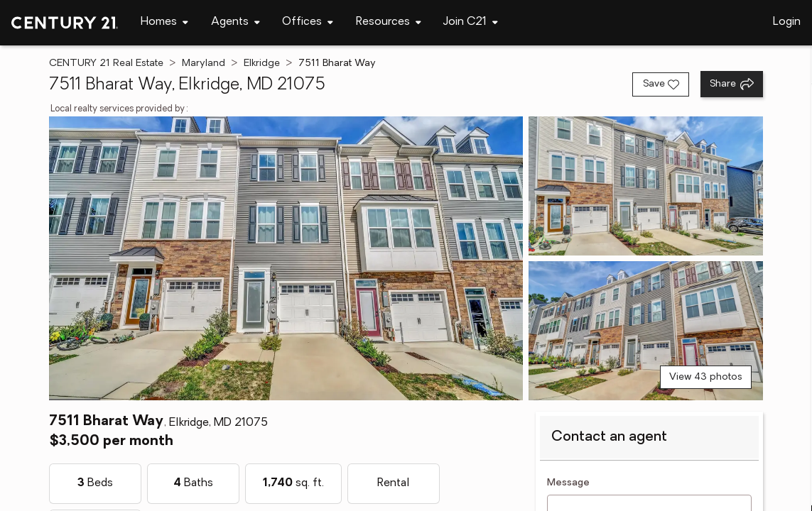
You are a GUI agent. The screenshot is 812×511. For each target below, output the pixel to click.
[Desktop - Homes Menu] (164, 22)
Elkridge (262, 64)
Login (787, 22)
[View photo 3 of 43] (646, 331)
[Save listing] (661, 84)
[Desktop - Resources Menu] (389, 22)
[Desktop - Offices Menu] (308, 22)
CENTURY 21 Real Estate (106, 64)
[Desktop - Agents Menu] (236, 22)
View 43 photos (706, 377)
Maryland (204, 64)
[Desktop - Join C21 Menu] (471, 22)
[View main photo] (286, 258)
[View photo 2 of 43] (646, 186)
